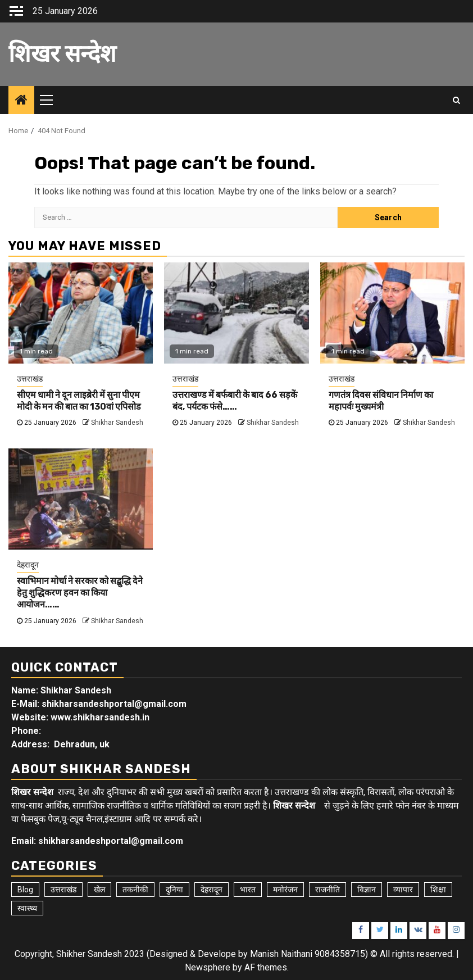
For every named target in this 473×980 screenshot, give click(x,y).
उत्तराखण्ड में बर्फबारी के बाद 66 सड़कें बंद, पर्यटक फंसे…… (235, 401)
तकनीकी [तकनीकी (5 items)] (135, 890)
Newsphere (208, 967)
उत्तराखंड (30, 379)
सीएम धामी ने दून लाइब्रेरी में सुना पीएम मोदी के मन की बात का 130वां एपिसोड (79, 401)
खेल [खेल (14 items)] (99, 890)
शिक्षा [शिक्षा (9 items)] (438, 890)
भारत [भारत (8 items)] (248, 890)
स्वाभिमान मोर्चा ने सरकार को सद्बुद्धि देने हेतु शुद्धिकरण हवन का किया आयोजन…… (80, 593)
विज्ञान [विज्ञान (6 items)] (367, 890)
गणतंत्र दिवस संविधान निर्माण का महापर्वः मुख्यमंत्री (381, 401)
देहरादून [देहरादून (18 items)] (212, 890)
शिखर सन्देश (62, 54)
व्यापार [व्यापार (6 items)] (403, 890)
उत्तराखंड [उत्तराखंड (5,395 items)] (63, 890)
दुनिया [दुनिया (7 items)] (174, 890)
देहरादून (28, 565)
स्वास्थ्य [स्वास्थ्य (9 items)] (27, 908)
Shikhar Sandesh (117, 423)
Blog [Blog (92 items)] (25, 890)
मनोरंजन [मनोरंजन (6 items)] (285, 890)
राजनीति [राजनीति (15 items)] (328, 890)
